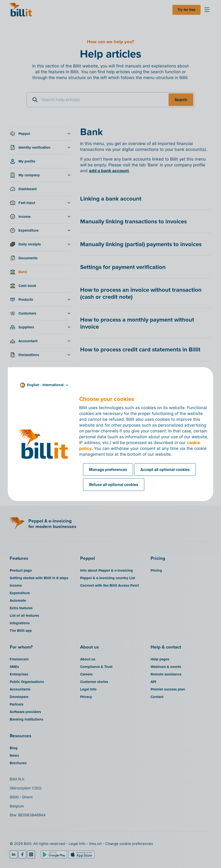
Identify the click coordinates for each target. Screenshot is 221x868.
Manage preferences (108, 470)
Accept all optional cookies (165, 470)
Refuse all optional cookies (114, 485)
